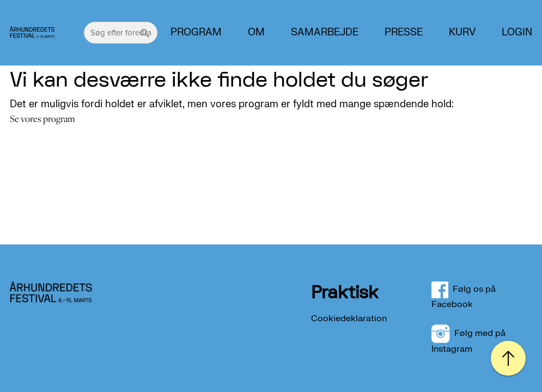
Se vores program (42, 119)
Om (256, 33)
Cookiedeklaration (349, 318)
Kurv (462, 33)
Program (196, 33)
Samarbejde (325, 33)
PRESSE (404, 33)
